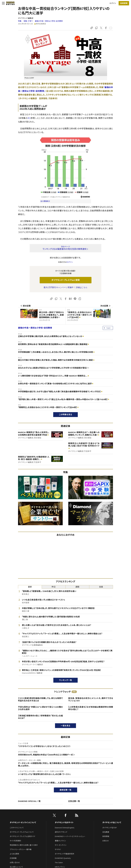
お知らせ (106, 841)
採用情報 (106, 836)
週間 (77, 587)
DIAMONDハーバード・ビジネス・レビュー (70, 836)
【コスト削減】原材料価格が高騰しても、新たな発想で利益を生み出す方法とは (40, 699)
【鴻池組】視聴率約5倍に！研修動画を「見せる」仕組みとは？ (40, 717)
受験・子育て (28, 21)
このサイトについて (17, 828)
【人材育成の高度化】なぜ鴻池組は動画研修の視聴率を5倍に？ (91, 708)
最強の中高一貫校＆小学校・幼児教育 (49, 21)
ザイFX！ (58, 849)
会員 (101, 587)
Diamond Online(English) (65, 828)
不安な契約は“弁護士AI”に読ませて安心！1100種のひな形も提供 (40, 708)
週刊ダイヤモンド (61, 832)
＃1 (29, 118)
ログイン (113, 3)
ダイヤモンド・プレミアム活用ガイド (22, 836)
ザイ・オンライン (61, 845)
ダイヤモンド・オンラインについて (23, 822)
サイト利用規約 (15, 841)
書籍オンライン (60, 841)
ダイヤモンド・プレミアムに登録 (65, 280)
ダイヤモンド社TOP (110, 828)
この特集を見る (66, 415)
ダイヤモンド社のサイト (64, 822)
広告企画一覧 (74, 801)
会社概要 (106, 832)
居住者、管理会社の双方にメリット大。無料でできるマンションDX (91, 699)
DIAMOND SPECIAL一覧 (29, 801)
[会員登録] (124, 3)
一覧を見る (66, 726)
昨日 (54, 587)
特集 (20, 21)
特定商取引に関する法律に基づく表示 (24, 845)
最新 (30, 587)
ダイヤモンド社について (112, 822)
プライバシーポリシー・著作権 (21, 849)
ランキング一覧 (66, 680)
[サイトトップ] (10, 3)
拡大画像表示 (45, 201)
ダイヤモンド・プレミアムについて (22, 832)
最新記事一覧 (65, 790)
